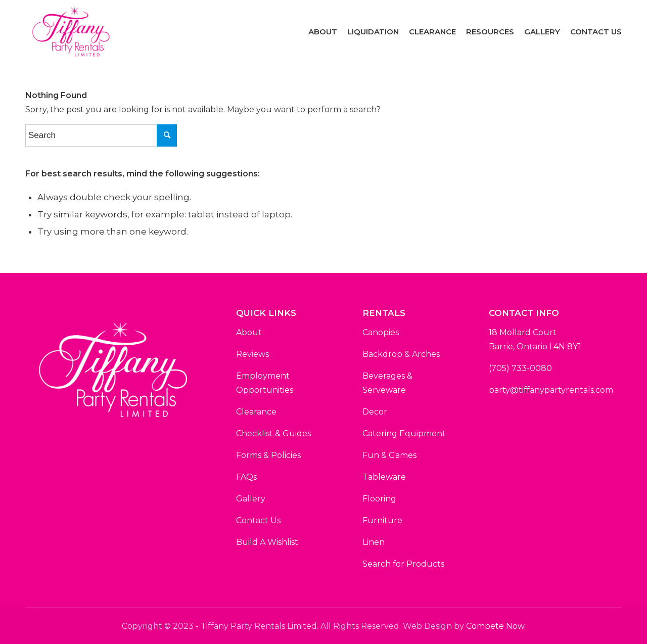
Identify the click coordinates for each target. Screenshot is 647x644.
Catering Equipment (404, 433)
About (249, 332)
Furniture (382, 520)
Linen (374, 542)
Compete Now (495, 626)
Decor (375, 412)
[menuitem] (323, 32)
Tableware (384, 477)
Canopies (381, 332)
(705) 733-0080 (520, 368)
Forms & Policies (268, 455)
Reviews (252, 354)
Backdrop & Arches (401, 354)
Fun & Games (389, 455)
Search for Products (403, 564)
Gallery (251, 499)
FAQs (246, 477)
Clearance (256, 412)
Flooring (379, 499)
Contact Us (258, 520)
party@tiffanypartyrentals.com (551, 390)
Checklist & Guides (273, 433)
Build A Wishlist (267, 542)
